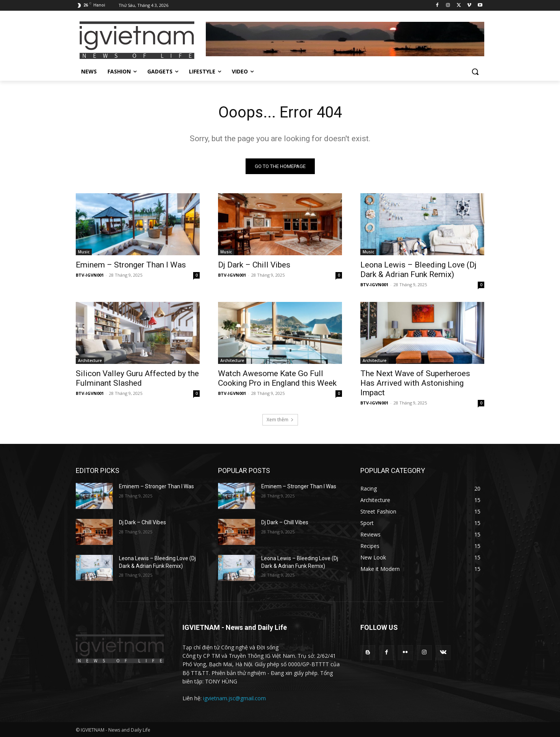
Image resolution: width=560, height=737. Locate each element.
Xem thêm (280, 420)
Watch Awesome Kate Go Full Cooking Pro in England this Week (277, 378)
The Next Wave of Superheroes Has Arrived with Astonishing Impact (415, 383)
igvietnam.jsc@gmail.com (234, 698)
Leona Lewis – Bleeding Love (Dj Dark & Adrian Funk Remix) (418, 270)
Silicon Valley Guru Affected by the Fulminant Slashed (137, 378)
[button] (475, 72)
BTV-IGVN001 (90, 275)
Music (84, 252)
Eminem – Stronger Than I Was (131, 265)
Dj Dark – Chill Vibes (254, 265)
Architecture (90, 360)
